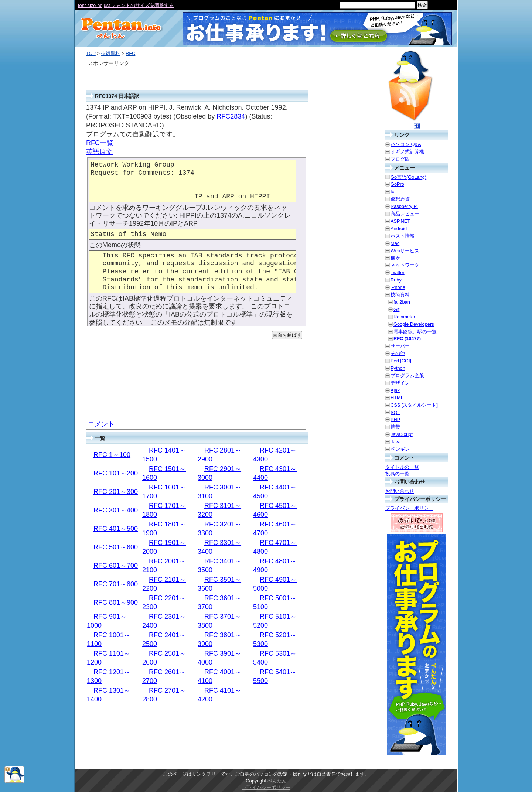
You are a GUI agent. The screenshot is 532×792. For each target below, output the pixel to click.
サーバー (400, 346)
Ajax (395, 390)
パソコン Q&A (406, 144)
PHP (395, 419)
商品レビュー (405, 214)
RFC (130, 53)
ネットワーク (405, 265)
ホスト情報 (403, 236)
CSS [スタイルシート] (414, 405)
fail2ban (402, 302)
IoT (394, 192)
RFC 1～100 (112, 455)
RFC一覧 (100, 143)
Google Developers (414, 324)
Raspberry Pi (404, 206)
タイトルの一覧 (402, 467)
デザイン (400, 383)
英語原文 (99, 152)
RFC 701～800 (116, 584)
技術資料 (110, 53)
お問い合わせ (400, 491)
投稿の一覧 (397, 474)
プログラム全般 (407, 375)
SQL (395, 412)
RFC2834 (231, 116)
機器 (395, 258)
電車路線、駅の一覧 (415, 332)
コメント (101, 424)
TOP (91, 53)
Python (398, 368)
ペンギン (400, 449)
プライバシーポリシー (409, 508)
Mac (395, 243)
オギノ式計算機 (407, 152)
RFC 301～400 (116, 510)
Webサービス (405, 251)
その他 (398, 353)
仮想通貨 (400, 199)
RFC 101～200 (116, 473)
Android (399, 228)
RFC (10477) (407, 339)
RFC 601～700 (116, 566)
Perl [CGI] (401, 361)
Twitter (398, 272)
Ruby (396, 280)
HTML (397, 398)
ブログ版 (400, 159)
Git (396, 309)
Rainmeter (404, 317)
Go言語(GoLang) (408, 177)
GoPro (397, 184)
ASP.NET (400, 221)
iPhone (398, 287)
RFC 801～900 (116, 602)
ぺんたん (277, 781)
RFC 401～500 (116, 529)
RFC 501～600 (116, 547)
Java (395, 442)
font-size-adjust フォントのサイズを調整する (126, 5)
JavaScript (402, 434)
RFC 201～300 (116, 492)
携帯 (395, 427)
